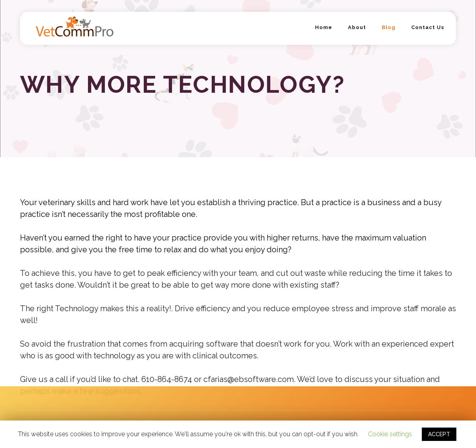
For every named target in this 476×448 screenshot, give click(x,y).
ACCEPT (439, 434)
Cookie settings (390, 434)
